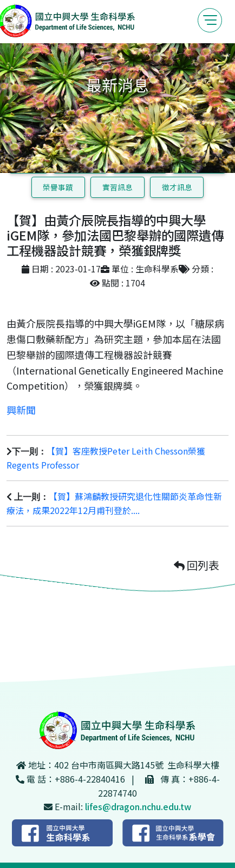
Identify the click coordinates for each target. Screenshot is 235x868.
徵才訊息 (177, 187)
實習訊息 (118, 187)
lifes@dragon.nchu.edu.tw (138, 806)
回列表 (197, 565)
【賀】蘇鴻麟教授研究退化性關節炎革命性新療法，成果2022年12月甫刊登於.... (114, 503)
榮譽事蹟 (58, 187)
